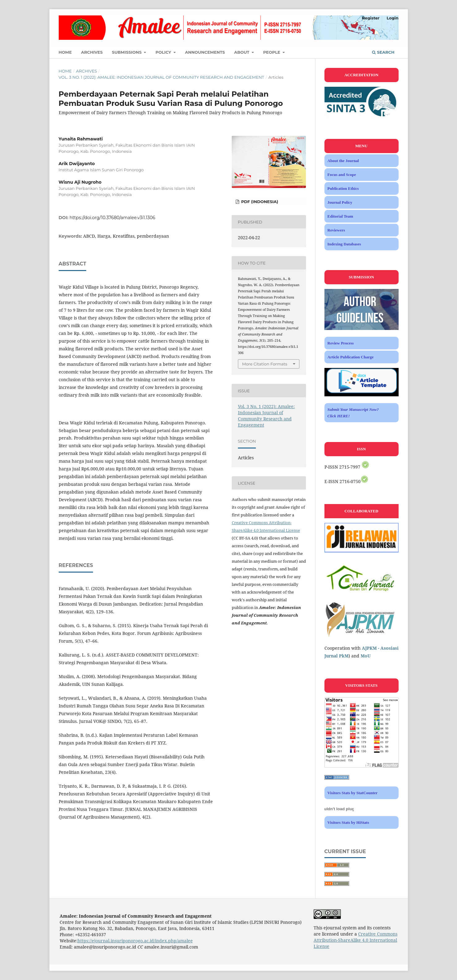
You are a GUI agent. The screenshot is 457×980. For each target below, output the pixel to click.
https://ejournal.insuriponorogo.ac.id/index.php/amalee (135, 941)
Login (392, 18)
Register (371, 18)
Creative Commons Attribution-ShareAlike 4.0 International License (355, 940)
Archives (92, 52)
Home (65, 52)
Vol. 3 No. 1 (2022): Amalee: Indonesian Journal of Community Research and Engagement (161, 77)
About (242, 52)
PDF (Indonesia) (259, 202)
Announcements (205, 52)
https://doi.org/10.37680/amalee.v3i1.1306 (112, 218)
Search (383, 52)
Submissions (127, 52)
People (272, 52)
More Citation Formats (265, 364)
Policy (164, 52)
